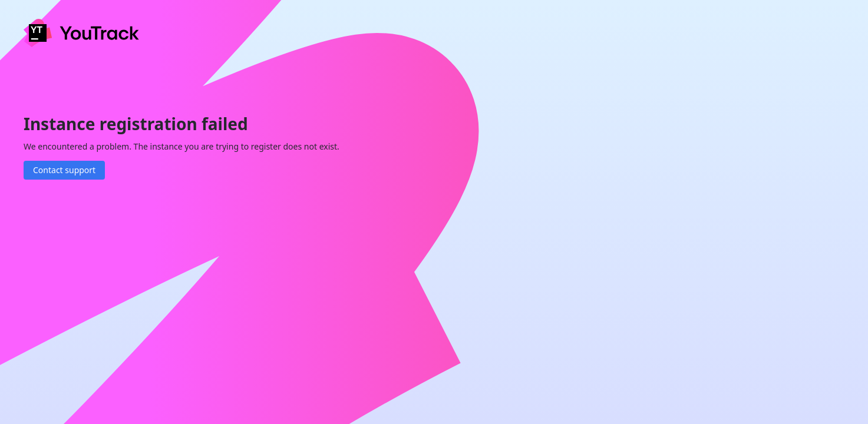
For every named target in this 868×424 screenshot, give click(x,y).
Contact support (64, 170)
